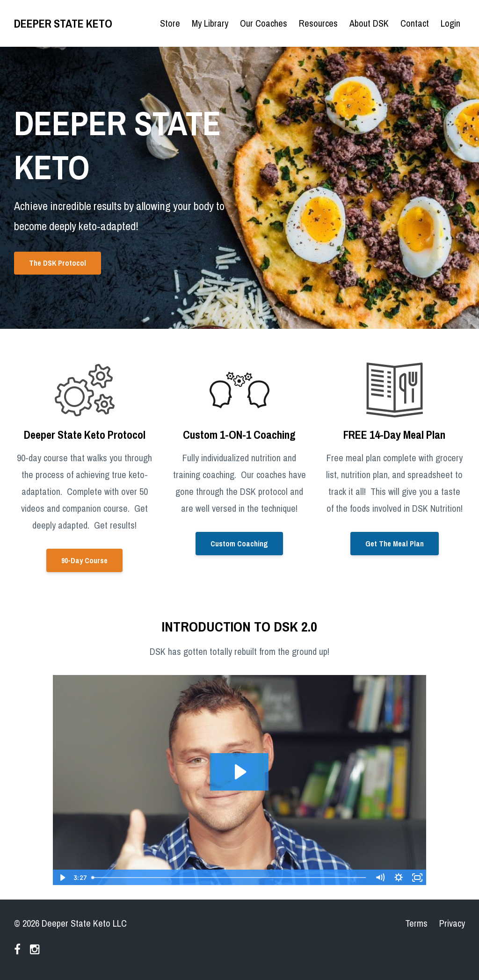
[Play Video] (62, 878)
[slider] (229, 878)
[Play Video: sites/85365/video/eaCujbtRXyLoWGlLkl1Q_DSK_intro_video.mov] (239, 772)
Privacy (452, 923)
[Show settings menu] (399, 878)
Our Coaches (264, 23)
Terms (416, 923)
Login (450, 23)
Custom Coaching (239, 544)
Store (170, 23)
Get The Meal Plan (395, 544)
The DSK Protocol (58, 263)
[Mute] (380, 878)
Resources (318, 23)
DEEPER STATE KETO (63, 23)
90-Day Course (84, 560)
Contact (415, 23)
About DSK (369, 23)
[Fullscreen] (417, 878)
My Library (210, 23)
